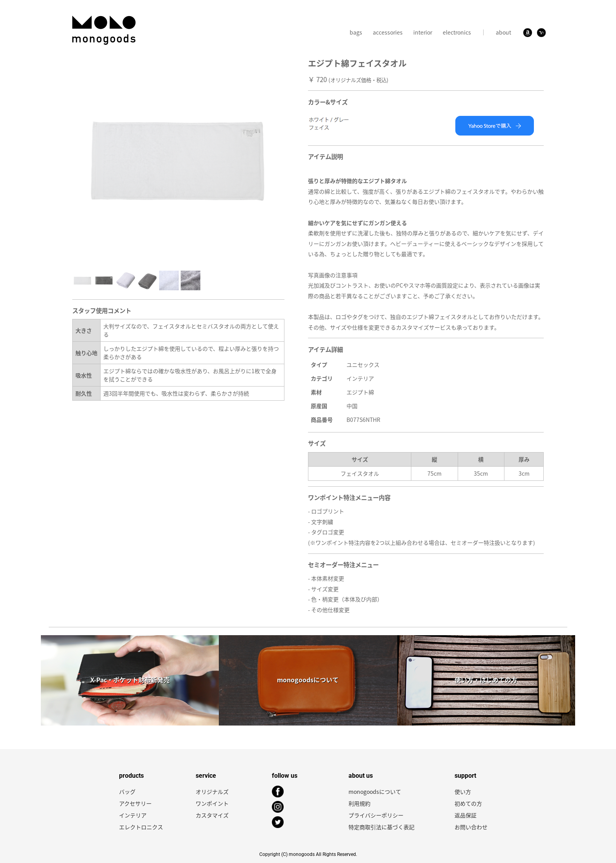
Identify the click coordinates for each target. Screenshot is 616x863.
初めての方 (468, 803)
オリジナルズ (212, 792)
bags (356, 32)
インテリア (133, 815)
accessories (388, 32)
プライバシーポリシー (376, 815)
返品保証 (466, 815)
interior (423, 32)
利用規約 (359, 803)
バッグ (127, 792)
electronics (457, 32)
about (503, 32)
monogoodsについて (375, 792)
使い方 (463, 792)
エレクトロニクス (141, 827)
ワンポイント (212, 803)
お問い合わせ (471, 827)
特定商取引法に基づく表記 (381, 827)
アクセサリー (135, 803)
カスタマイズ (212, 815)
